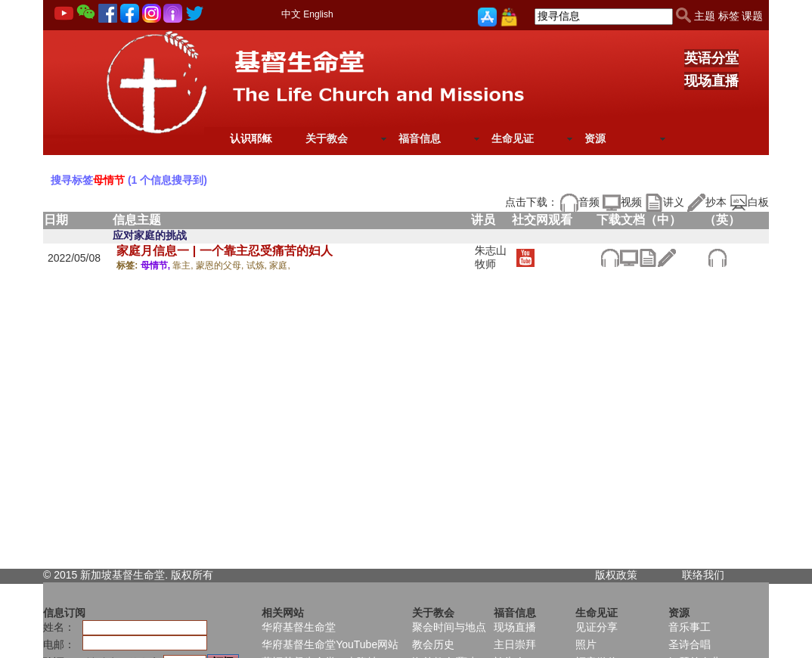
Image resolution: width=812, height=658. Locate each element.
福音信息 (420, 138)
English (318, 14)
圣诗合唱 (690, 644)
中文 (291, 14)
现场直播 (711, 81)
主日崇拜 (515, 644)
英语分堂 (711, 58)
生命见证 (513, 138)
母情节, (157, 265)
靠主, (184, 265)
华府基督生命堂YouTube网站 (330, 644)
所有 (203, 575)
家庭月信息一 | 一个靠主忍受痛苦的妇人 (224, 251)
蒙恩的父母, (221, 265)
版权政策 (616, 575)
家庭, (279, 265)
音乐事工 (690, 627)
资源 (595, 138)
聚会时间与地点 (449, 627)
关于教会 (327, 138)
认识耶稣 (251, 138)
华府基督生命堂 (299, 627)
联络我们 (703, 575)
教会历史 (433, 644)
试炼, (258, 265)
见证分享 (597, 627)
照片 (586, 644)
